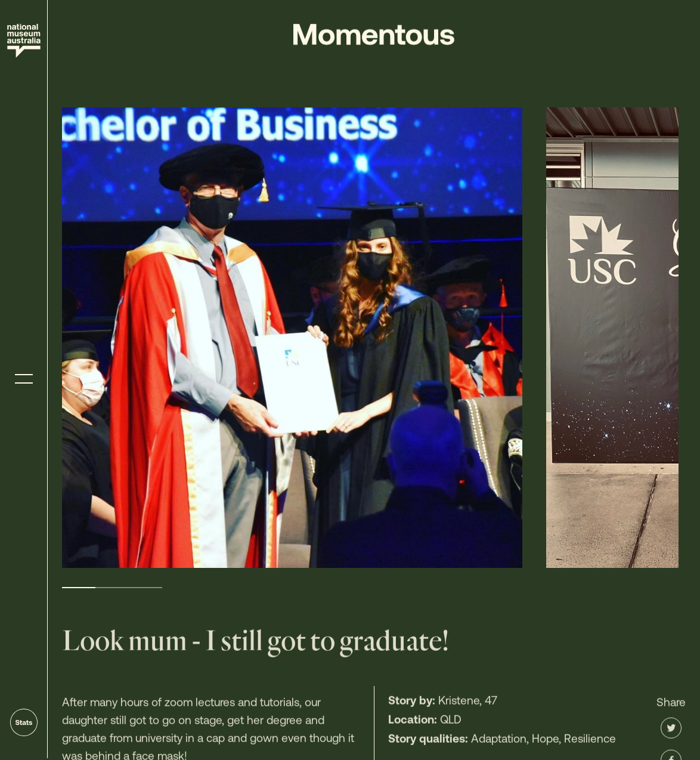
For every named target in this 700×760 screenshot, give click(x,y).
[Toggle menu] (24, 379)
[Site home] (24, 41)
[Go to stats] (24, 722)
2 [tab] (112, 588)
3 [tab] (145, 588)
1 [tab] (79, 588)
